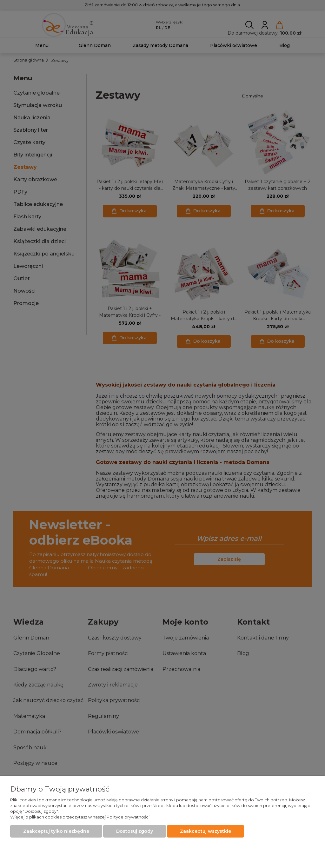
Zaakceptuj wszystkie (206, 831)
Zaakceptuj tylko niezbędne (56, 831)
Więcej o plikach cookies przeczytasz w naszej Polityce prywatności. (80, 817)
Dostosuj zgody (135, 831)
